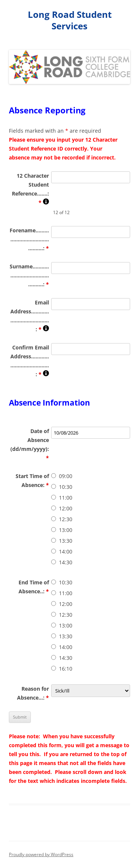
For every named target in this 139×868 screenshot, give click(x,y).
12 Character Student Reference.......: (30, 189)
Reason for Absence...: (33, 693)
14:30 (66, 562)
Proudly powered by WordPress (41, 854)
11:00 (66, 498)
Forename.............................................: (29, 239)
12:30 (66, 519)
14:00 (66, 551)
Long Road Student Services (70, 20)
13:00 (66, 530)
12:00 (66, 508)
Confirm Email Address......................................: (30, 361)
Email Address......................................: (30, 316)
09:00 (66, 476)
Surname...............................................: (29, 275)
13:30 (66, 541)
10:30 (66, 487)
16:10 (66, 669)
